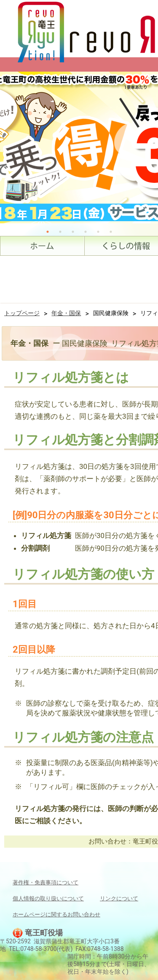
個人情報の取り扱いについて (48, 898)
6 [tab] (111, 232)
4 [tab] (86, 232)
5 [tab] (98, 232)
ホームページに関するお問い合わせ (56, 914)
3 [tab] (73, 232)
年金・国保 (66, 313)
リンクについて (119, 898)
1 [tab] (48, 232)
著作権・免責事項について (46, 882)
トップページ (22, 313)
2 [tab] (60, 232)
